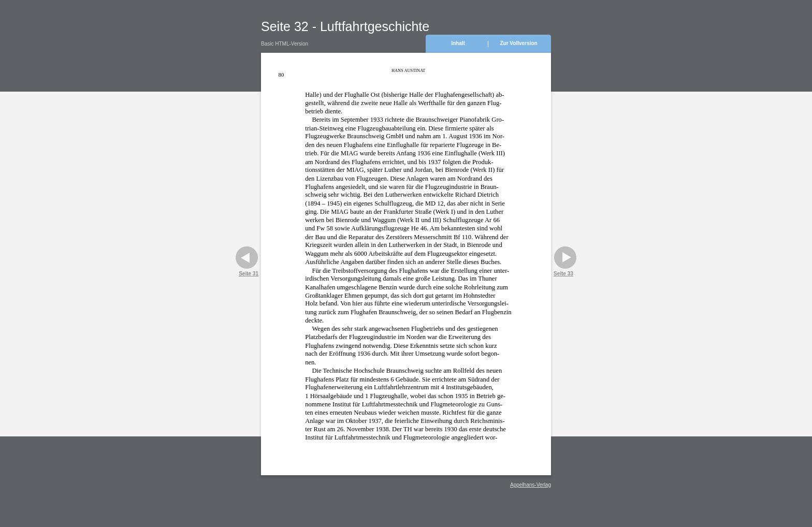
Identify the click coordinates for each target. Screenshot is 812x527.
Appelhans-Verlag (531, 485)
